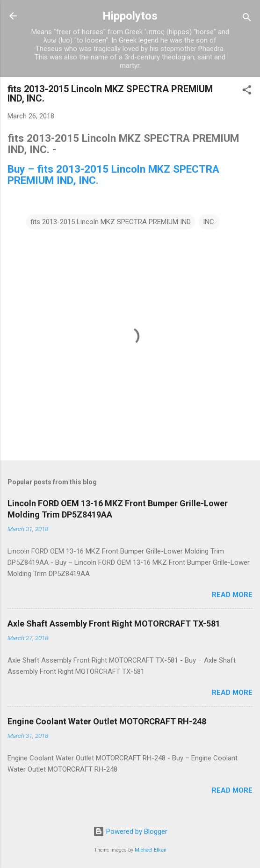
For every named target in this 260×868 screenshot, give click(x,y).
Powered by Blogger (130, 832)
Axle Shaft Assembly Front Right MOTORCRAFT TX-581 (114, 624)
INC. (209, 222)
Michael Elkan (151, 850)
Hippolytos (130, 16)
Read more (232, 595)
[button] (247, 91)
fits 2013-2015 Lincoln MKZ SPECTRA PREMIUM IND (111, 222)
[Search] (247, 19)
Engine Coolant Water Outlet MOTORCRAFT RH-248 (107, 721)
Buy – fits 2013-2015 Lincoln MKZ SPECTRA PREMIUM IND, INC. (113, 175)
